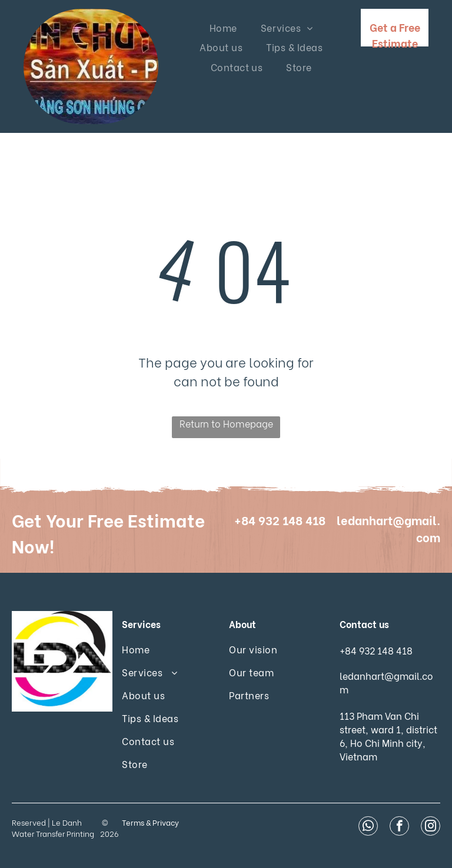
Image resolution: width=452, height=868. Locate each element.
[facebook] (399, 827)
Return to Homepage (226, 423)
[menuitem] (223, 27)
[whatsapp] (368, 827)
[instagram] (431, 827)
